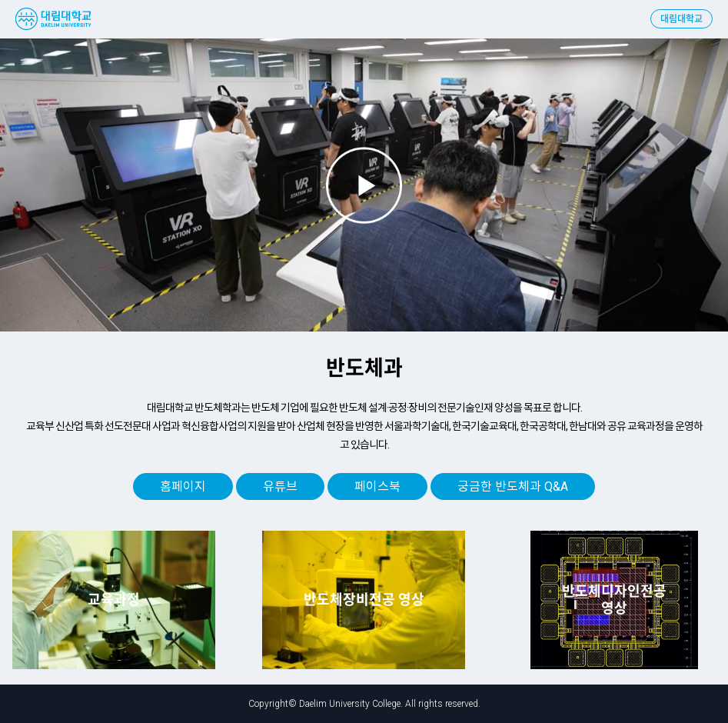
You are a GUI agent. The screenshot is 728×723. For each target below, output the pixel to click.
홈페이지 (183, 486)
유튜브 (280, 486)
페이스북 (377, 486)
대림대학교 (681, 19)
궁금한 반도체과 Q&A (513, 486)
